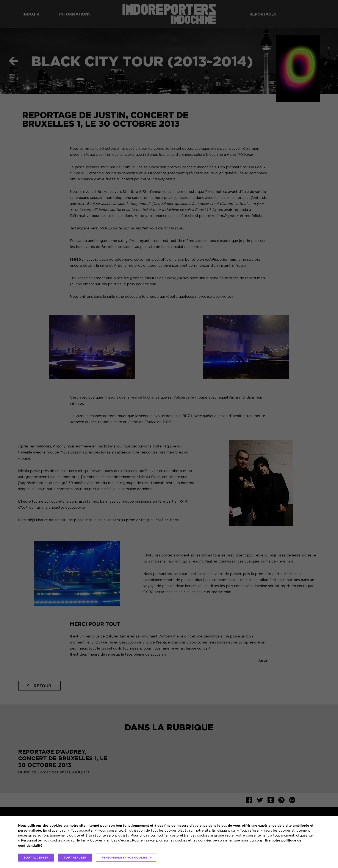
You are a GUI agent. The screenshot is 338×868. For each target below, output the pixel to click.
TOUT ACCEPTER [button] (36, 857)
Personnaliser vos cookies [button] (125, 857)
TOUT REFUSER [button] (75, 857)
